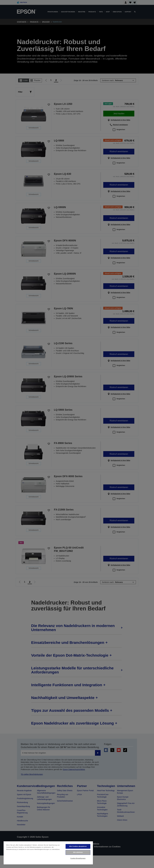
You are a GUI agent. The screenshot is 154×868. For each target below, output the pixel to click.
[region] (48, 853)
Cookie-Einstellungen (78, 858)
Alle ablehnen (78, 852)
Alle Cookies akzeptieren (78, 846)
